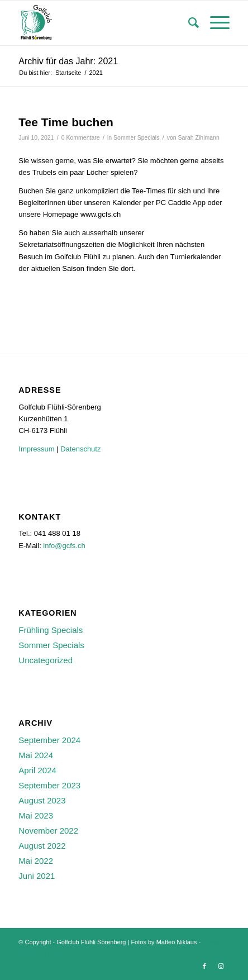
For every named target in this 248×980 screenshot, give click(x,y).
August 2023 (42, 800)
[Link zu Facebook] (204, 966)
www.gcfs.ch (101, 214)
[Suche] (188, 23)
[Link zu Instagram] (221, 966)
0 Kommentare (81, 137)
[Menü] (214, 23)
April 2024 (37, 770)
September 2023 (49, 785)
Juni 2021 (37, 876)
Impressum (36, 449)
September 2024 (49, 740)
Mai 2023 (36, 815)
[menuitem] (188, 23)
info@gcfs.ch (64, 546)
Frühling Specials (51, 630)
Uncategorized (46, 660)
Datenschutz (80, 449)
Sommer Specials (136, 137)
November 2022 (48, 831)
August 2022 (42, 846)
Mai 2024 (36, 755)
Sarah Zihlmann (199, 137)
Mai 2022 (36, 861)
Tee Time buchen (66, 122)
